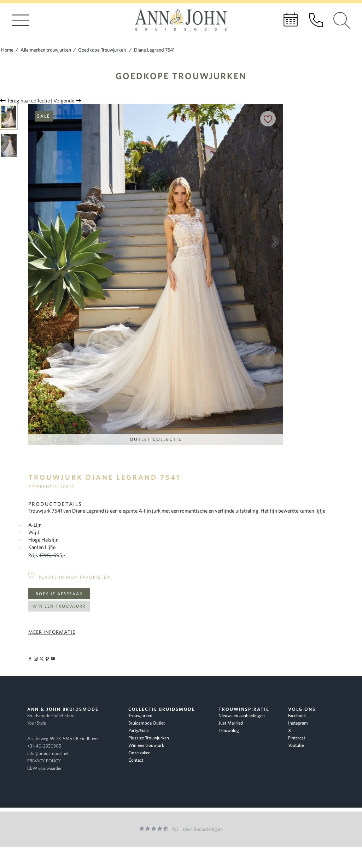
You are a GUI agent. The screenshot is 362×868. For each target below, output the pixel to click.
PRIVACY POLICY (44, 761)
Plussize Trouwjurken (149, 738)
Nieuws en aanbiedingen (242, 716)
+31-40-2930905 (44, 746)
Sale (44, 116)
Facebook (297, 716)
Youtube (296, 745)
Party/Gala (138, 730)
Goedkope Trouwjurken (181, 76)
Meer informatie (52, 632)
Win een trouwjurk (59, 606)
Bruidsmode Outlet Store (51, 716)
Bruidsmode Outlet (147, 723)
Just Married (231, 723)
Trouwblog (229, 730)
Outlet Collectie (156, 439)
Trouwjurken (140, 716)
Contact (136, 760)
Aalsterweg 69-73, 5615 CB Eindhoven (63, 739)
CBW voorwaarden (45, 768)
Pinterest (297, 738)
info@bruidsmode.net (48, 753)
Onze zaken (139, 753)
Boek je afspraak (59, 594)
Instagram (298, 723)
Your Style (37, 723)
